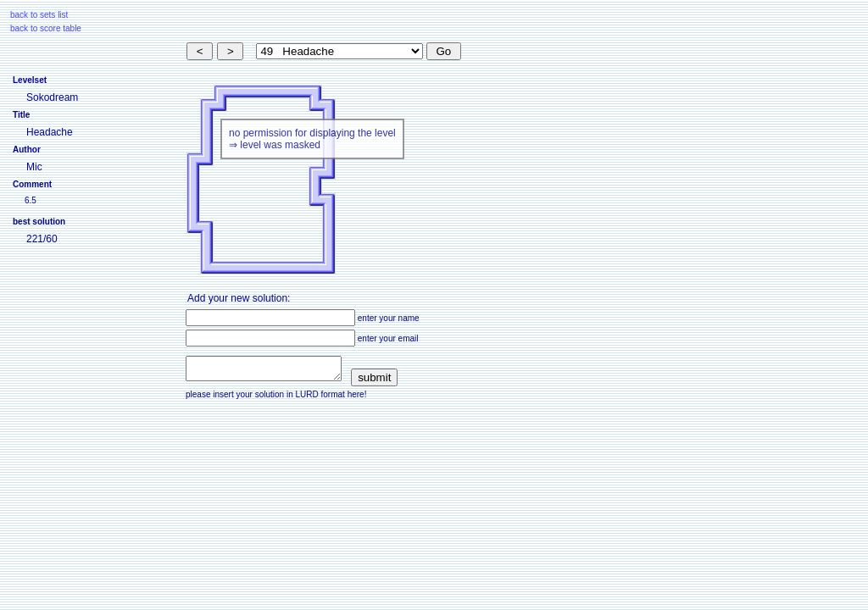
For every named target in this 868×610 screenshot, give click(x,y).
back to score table (46, 28)
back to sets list (39, 15)
